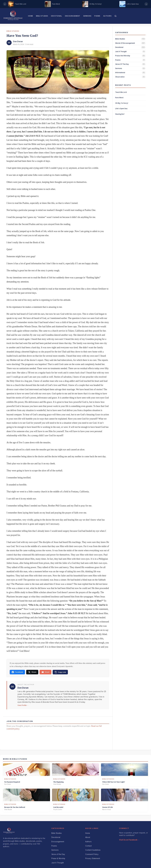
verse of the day (122, 64)
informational (120, 73)
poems (118, 60)
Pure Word (119, 98)
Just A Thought (58, 863)
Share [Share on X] (32, 672)
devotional (119, 47)
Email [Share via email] (45, 672)
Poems (97, 16)
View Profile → (23, 705)
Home (31, 16)
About (88, 837)
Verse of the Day (58, 854)
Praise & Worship (58, 858)
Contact (88, 846)
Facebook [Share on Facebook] (17, 672)
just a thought (121, 52)
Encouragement (73, 16)
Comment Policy (92, 854)
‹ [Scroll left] (5, 4)
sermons (119, 68)
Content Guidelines (93, 850)
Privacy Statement (93, 858)
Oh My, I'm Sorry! (122, 103)
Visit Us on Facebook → (129, 840)
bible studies (120, 39)
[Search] (115, 16)
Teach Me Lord (121, 92)
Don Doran (18, 41)
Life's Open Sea (121, 109)
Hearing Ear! (120, 114)
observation (120, 77)
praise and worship (123, 56)
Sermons (87, 16)
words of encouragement (125, 43)
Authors (107, 16)
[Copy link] (60, 672)
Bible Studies (42, 16)
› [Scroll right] (146, 4)
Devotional (56, 16)
